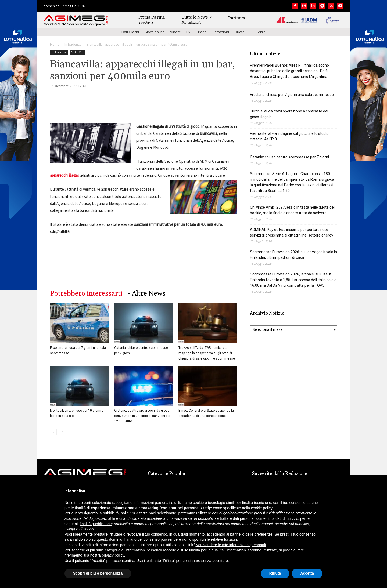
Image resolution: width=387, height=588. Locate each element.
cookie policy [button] (262, 508)
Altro (262, 32)
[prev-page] (53, 432)
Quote (239, 32)
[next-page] (62, 432)
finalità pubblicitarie (96, 524)
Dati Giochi (130, 32)
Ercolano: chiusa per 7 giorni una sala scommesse (292, 95)
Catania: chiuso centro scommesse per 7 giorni (289, 157)
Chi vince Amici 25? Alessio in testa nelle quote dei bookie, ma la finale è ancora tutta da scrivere (292, 210)
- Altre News (147, 294)
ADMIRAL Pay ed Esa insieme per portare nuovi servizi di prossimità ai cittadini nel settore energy (292, 232)
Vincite (175, 32)
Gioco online (155, 32)
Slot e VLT (77, 52)
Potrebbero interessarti (86, 294)
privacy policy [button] (113, 555)
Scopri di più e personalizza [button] (98, 573)
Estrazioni (221, 32)
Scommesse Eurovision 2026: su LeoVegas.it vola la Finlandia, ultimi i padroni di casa (293, 255)
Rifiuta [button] (275, 573)
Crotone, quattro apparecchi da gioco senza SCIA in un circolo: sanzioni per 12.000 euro (142, 416)
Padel (203, 32)
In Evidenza (73, 44)
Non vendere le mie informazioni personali (230, 545)
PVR (189, 32)
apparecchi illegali (65, 175)
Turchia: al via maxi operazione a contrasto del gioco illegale (289, 114)
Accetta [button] (307, 573)
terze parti (148, 513)
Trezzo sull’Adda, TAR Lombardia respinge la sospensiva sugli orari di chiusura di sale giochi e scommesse (207, 353)
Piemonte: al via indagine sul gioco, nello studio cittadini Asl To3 (289, 136)
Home (55, 44)
